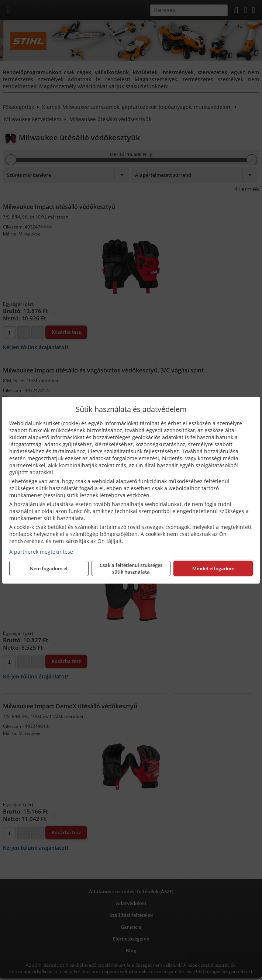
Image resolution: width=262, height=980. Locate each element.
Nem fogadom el (49, 568)
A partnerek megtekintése (41, 552)
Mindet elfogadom (213, 568)
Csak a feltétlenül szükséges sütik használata (131, 568)
